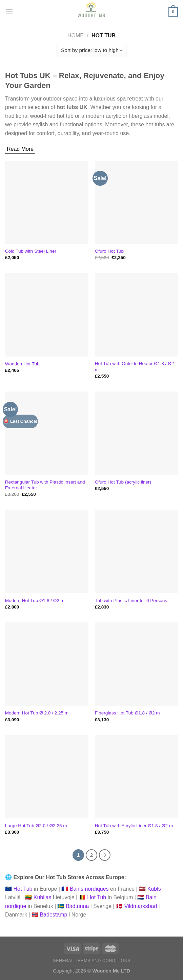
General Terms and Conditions (91, 961)
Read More (20, 149)
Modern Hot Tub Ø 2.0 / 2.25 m (37, 713)
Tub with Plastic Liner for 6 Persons (131, 601)
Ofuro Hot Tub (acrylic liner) (123, 482)
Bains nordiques (89, 889)
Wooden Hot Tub (22, 364)
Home (76, 35)
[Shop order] (91, 50)
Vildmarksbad (141, 906)
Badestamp (53, 915)
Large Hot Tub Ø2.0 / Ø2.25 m (36, 826)
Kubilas (42, 897)
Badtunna (77, 906)
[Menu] (9, 12)
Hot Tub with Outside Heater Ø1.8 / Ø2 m (134, 367)
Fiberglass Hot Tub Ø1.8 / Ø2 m (127, 713)
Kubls (154, 889)
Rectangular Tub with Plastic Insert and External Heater (45, 485)
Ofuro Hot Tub (109, 251)
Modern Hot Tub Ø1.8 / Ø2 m (35, 601)
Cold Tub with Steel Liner (31, 251)
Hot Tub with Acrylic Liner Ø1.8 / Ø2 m (134, 826)
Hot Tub (23, 889)
